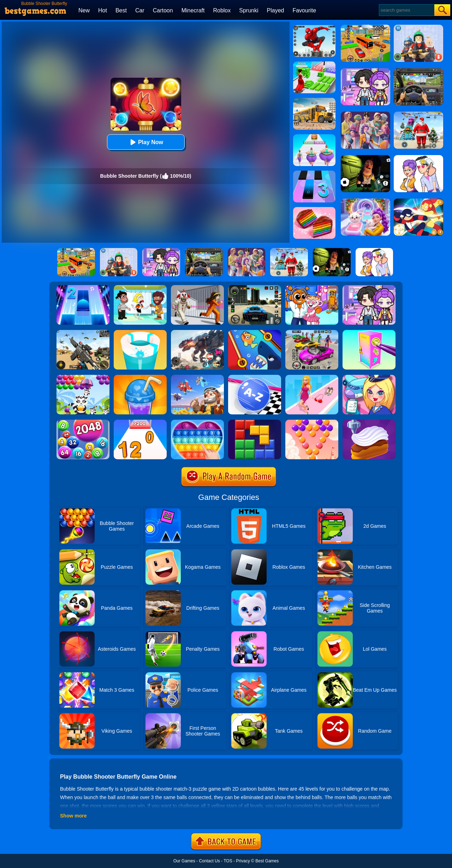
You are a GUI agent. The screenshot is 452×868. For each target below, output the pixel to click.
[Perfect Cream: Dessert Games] (369, 422)
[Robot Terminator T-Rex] (197, 332)
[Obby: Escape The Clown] (197, 288)
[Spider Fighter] (314, 28)
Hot (103, 10)
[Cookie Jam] (314, 209)
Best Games (267, 861)
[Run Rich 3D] (314, 64)
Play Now (146, 142)
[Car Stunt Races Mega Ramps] (312, 332)
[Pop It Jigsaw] (197, 422)
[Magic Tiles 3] (314, 173)
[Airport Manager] (369, 377)
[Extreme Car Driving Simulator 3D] (255, 288)
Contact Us (209, 861)
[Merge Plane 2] (197, 377)
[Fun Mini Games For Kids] (312, 288)
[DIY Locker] (369, 332)
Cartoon (163, 10)
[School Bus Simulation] (314, 100)
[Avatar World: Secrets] (369, 288)
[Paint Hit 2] (140, 332)
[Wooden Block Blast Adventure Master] (255, 422)
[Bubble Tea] (140, 377)
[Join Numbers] (140, 422)
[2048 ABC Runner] (255, 377)
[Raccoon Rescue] (83, 377)
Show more (73, 816)
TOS (228, 861)
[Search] (406, 10)
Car (140, 10)
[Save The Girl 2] (140, 288)
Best (121, 10)
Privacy (243, 861)
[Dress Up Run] (312, 377)
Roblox (222, 10)
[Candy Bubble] (312, 422)
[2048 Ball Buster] (83, 422)
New (84, 10)
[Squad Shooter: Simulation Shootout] (83, 332)
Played (276, 10)
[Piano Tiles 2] (83, 288)
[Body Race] (314, 137)
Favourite (304, 10)
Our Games (184, 861)
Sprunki (249, 10)
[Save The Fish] (255, 332)
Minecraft (193, 10)
